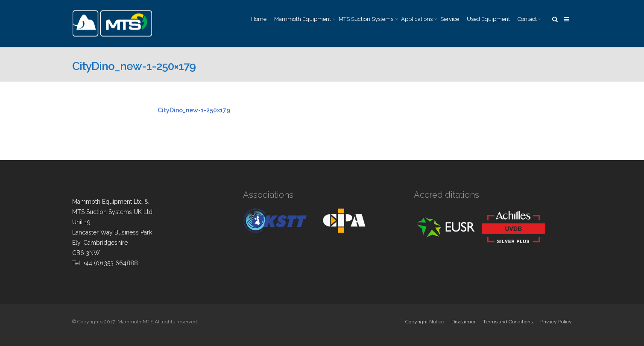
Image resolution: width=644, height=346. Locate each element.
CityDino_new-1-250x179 (194, 110)
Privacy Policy (556, 322)
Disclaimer (464, 322)
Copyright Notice (425, 322)
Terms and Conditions (508, 322)
